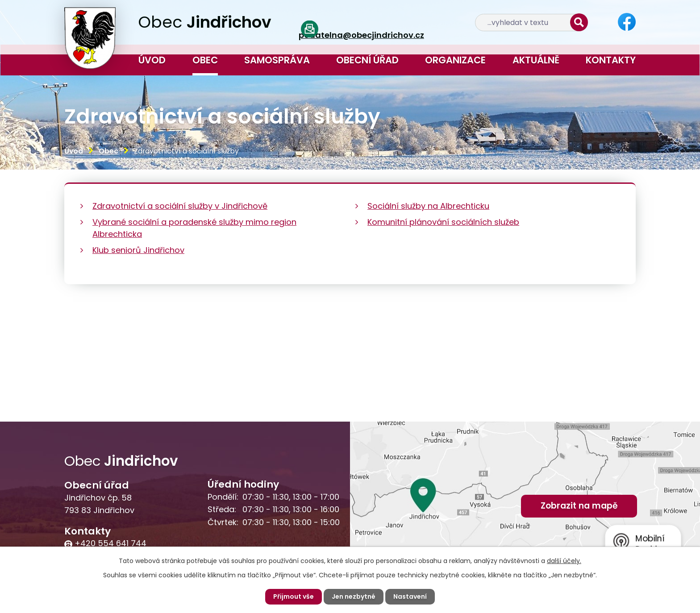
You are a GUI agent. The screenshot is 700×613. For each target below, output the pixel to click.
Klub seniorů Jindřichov (138, 250)
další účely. (564, 561)
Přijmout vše (294, 596)
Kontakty (611, 60)
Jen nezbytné (354, 596)
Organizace (455, 60)
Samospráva (277, 60)
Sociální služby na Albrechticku (428, 206)
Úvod (152, 60)
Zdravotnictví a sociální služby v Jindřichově (180, 206)
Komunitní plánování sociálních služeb (443, 222)
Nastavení (410, 596)
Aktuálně (536, 60)
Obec (205, 60)
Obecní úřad (367, 60)
